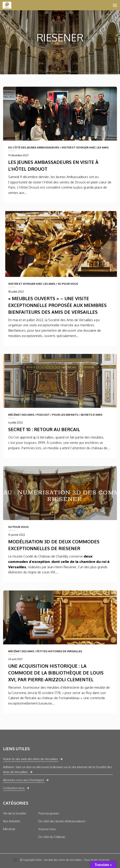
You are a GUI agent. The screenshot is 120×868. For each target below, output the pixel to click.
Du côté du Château (52, 837)
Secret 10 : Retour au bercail (44, 429)
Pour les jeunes (49, 813)
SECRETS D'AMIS (91, 415)
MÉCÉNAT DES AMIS (21, 415)
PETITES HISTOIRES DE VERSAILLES (59, 651)
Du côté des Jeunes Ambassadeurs (62, 821)
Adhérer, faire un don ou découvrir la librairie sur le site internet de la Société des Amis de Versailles (58, 769)
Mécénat (9, 829)
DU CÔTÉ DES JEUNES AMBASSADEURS (34, 147)
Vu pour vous (47, 829)
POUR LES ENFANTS (65, 415)
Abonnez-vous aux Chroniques (24, 780)
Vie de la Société (15, 813)
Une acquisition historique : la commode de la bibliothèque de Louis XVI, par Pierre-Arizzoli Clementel (56, 673)
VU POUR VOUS (68, 284)
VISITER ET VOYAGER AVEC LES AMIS (85, 147)
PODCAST (43, 415)
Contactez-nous (14, 788)
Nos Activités (12, 821)
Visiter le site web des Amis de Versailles (31, 759)
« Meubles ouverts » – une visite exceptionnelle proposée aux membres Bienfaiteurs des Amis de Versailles (57, 305)
